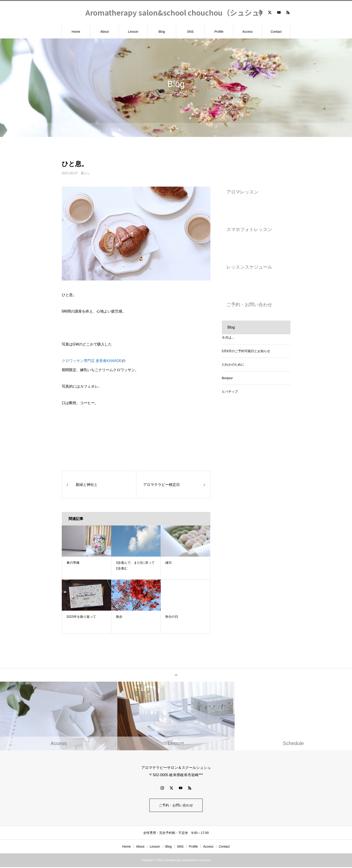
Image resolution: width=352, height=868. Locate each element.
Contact (276, 32)
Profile (219, 32)
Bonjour (227, 378)
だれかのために (233, 365)
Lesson (133, 32)
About (105, 32)
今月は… (228, 337)
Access (247, 32)
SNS (190, 32)
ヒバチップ (230, 392)
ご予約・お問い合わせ (176, 806)
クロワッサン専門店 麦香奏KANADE (92, 361)
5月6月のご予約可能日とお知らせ (246, 351)
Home (76, 32)
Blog (162, 32)
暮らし (86, 173)
